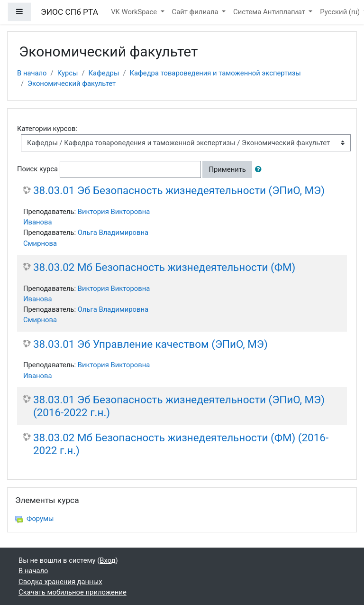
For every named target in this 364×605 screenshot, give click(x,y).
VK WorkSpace (135, 12)
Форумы (35, 519)
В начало (32, 73)
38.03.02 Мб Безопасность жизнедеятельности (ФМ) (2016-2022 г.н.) (181, 444)
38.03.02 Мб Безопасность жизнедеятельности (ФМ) (164, 267)
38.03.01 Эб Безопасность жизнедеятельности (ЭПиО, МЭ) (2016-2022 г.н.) (179, 406)
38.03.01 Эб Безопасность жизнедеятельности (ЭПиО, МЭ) (179, 190)
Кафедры (104, 73)
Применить (227, 169)
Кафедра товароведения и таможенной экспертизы (215, 73)
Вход (107, 560)
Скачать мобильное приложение (73, 592)
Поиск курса (37, 169)
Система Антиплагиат (270, 12)
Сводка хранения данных (60, 582)
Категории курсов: (47, 129)
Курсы (68, 73)
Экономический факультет (72, 84)
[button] (260, 169)
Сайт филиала (196, 12)
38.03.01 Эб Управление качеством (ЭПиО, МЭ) (150, 344)
